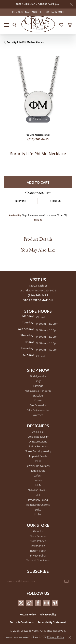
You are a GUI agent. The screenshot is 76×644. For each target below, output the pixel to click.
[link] (38, 12)
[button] (14, 25)
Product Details (38, 239)
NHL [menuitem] (38, 495)
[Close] (71, 4)
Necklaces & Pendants (38, 391)
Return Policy (38, 551)
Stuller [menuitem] (38, 514)
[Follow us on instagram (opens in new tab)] (47, 603)
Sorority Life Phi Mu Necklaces (25, 42)
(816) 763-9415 (38, 139)
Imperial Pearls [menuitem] (38, 456)
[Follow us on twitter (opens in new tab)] (21, 603)
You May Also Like (38, 250)
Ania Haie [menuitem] (38, 432)
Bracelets (38, 396)
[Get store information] (38, 300)
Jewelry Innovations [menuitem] (38, 466)
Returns (55, 201)
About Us (38, 531)
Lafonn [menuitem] (38, 476)
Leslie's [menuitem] (38, 480)
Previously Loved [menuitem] (38, 500)
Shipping (21, 201)
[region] (38, 90)
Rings (38, 381)
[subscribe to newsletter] (66, 581)
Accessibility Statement (52, 622)
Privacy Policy (38, 556)
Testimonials (38, 546)
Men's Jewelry (38, 405)
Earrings (38, 386)
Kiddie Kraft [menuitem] (38, 471)
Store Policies (38, 541)
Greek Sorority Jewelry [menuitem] (38, 451)
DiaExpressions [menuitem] (38, 441)
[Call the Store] (38, 295)
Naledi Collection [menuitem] (38, 490)
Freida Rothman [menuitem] (38, 446)
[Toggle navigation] (6, 25)
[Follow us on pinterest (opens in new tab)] (55, 603)
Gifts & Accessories (38, 410)
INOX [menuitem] (38, 461)
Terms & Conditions (38, 560)
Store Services (38, 536)
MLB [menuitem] (38, 485)
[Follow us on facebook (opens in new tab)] (38, 603)
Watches (38, 415)
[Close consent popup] (70, 638)
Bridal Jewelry (38, 376)
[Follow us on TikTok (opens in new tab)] (30, 603)
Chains (38, 400)
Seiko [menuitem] (38, 510)
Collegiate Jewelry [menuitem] (38, 437)
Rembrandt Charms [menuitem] (38, 505)
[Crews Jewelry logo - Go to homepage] (38, 24)
